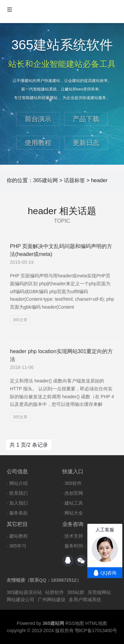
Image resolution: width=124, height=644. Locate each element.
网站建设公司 (21, 600)
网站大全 (74, 513)
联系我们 (19, 493)
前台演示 (38, 119)
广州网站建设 (52, 600)
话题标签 (74, 180)
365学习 (18, 546)
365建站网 (45, 180)
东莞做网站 (99, 592)
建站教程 (19, 536)
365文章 (20, 320)
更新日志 (86, 143)
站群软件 (55, 592)
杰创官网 (74, 493)
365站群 (76, 592)
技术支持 (74, 536)
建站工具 (74, 503)
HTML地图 (96, 623)
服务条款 (19, 513)
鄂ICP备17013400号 (96, 630)
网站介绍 (19, 483)
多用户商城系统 (85, 600)
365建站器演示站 (24, 592)
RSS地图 (75, 623)
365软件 (73, 483)
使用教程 (38, 143)
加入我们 (19, 503)
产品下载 (86, 119)
